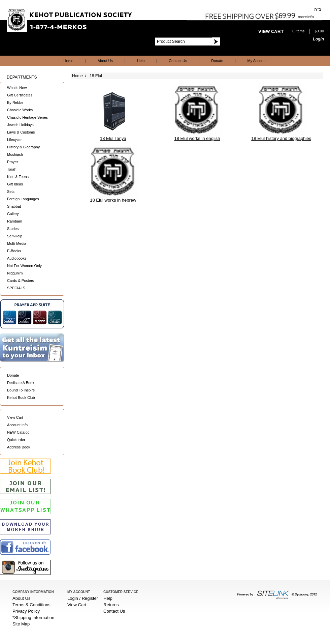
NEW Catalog (18, 432)
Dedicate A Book (21, 383)
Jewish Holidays (20, 125)
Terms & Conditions (31, 605)
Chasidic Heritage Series (27, 117)
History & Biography (23, 147)
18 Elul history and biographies (281, 138)
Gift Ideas (15, 184)
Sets (11, 192)
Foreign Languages (23, 199)
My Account (257, 61)
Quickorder (16, 440)
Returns (111, 605)
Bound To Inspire (21, 390)
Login (318, 39)
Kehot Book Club (21, 398)
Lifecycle (14, 140)
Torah (12, 169)
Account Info (17, 425)
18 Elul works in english (197, 138)
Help (141, 61)
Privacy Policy (26, 611)
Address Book (19, 447)
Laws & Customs (21, 132)
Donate (217, 61)
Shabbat (14, 206)
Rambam (15, 221)
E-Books (14, 251)
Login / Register (83, 598)
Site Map (21, 624)
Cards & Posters (21, 281)
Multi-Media (17, 243)
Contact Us (178, 61)
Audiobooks (17, 258)
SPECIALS (16, 288)
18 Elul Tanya (113, 138)
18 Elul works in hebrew (113, 200)
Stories (13, 229)
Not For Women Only (24, 266)
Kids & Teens (18, 177)
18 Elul (96, 76)
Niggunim (15, 273)
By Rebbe (15, 103)
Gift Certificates (20, 95)
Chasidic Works (20, 110)
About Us (105, 61)
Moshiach (15, 154)
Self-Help (15, 236)
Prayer (12, 162)
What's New (17, 88)
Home (69, 61)
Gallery (13, 214)
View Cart (15, 417)
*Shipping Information (33, 618)
